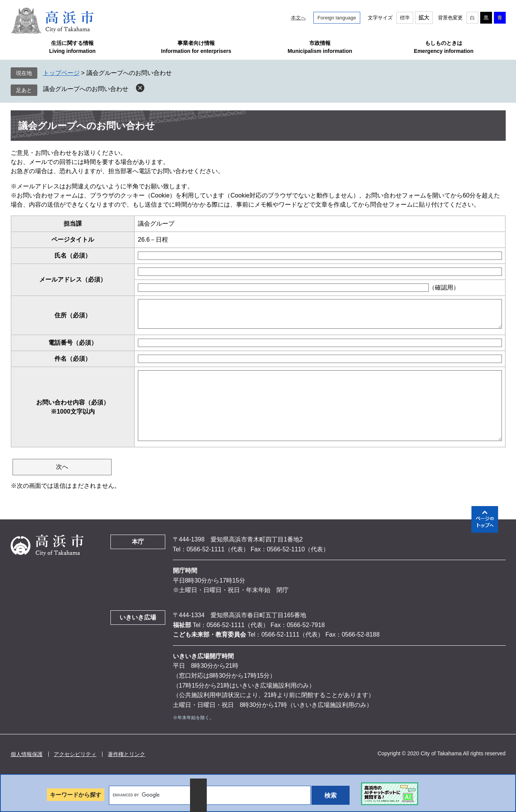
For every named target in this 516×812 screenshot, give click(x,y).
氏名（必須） (73, 256)
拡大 (424, 18)
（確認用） (444, 287)
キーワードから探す (76, 795)
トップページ (61, 73)
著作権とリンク (126, 754)
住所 (73, 315)
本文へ (298, 18)
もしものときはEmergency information (444, 47)
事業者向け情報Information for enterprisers (196, 47)
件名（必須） (73, 359)
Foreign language (337, 18)
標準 (405, 18)
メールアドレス (73, 279)
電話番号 (73, 343)
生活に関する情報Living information (72, 47)
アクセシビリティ (75, 754)
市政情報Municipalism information (320, 47)
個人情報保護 (27, 754)
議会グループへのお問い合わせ (86, 89)
